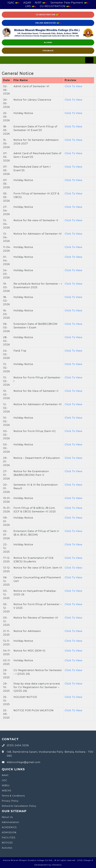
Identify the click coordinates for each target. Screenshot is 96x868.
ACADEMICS (9, 827)
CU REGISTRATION (55, 6)
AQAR (27, 3)
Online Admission (48, 23)
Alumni (48, 42)
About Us (7, 817)
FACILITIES (9, 838)
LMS (31, 6)
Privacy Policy (10, 801)
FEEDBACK (48, 51)
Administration (10, 822)
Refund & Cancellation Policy (19, 806)
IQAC (14, 3)
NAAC (5, 775)
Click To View (74, 86)
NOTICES (7, 843)
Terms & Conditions (13, 796)
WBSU (6, 785)
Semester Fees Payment (70, 3)
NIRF (41, 3)
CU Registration (48, 15)
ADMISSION (9, 832)
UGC (4, 780)
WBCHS (7, 791)
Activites (7, 848)
